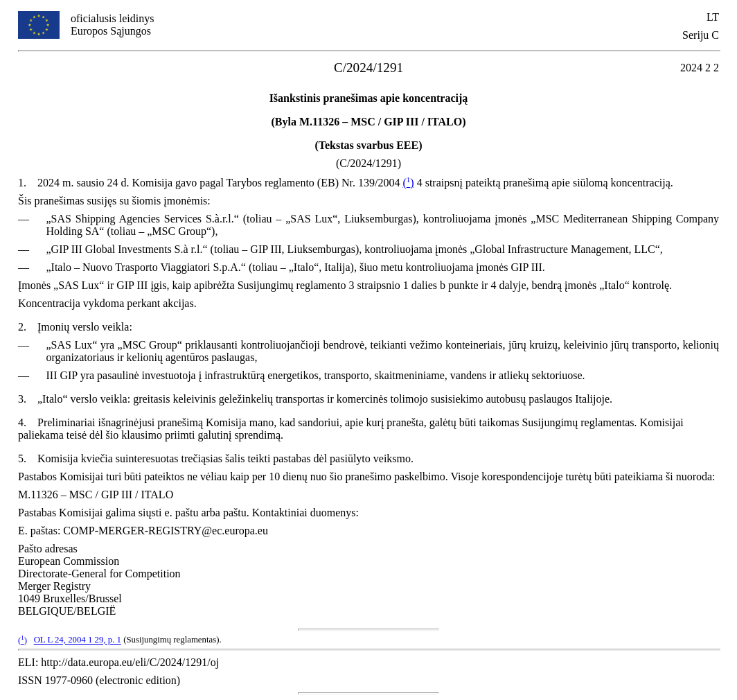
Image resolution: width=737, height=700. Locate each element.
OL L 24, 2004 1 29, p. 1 (78, 640)
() (408, 183)
